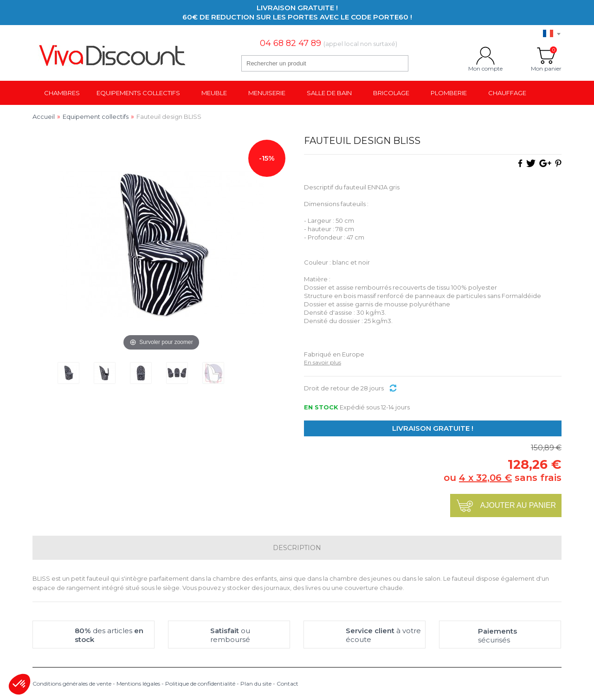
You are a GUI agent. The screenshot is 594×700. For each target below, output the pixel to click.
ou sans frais (503, 478)
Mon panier (546, 56)
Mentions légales (138, 684)
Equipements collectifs (138, 93)
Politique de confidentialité (200, 684)
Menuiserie (267, 93)
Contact (287, 684)
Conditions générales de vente (72, 684)
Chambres (62, 93)
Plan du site (256, 684)
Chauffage (507, 93)
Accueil (44, 117)
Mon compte (485, 56)
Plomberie (449, 93)
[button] (19, 684)
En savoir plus (323, 362)
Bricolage (391, 93)
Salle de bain (329, 93)
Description (297, 548)
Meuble (214, 93)
